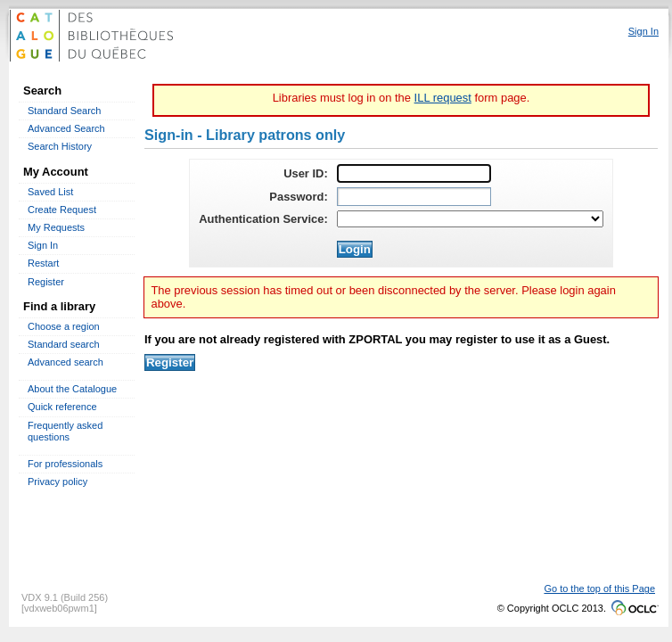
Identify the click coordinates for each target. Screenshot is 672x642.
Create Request (62, 210)
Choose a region (64, 326)
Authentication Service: (263, 219)
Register (46, 282)
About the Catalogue (72, 389)
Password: (298, 197)
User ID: (306, 173)
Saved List (50, 192)
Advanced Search (66, 128)
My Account (56, 172)
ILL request (443, 98)
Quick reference (62, 407)
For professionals (65, 464)
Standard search (64, 344)
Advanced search (66, 362)
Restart (43, 263)
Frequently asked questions (65, 431)
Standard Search (64, 111)
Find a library (59, 306)
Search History (60, 146)
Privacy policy (57, 481)
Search (42, 91)
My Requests (56, 227)
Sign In (43, 245)
